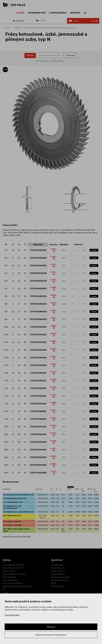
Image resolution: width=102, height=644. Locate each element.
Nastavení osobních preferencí (51, 635)
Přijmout (51, 627)
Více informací (12, 615)
